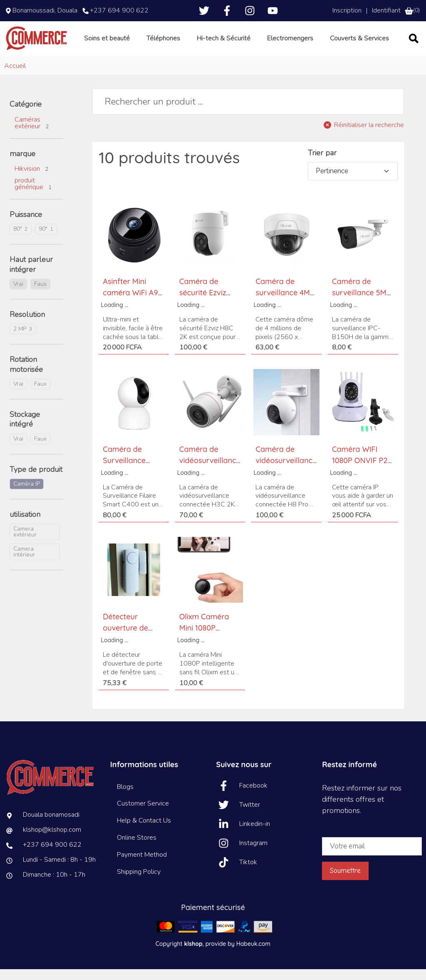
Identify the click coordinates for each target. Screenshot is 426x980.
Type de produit (36, 480)
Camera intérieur (24, 563)
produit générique (33, 195)
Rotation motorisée (26, 376)
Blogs (125, 798)
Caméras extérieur (32, 134)
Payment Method (142, 865)
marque (22, 165)
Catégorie (26, 116)
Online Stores (137, 849)
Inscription (347, 10)
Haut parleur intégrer (31, 276)
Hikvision (31, 180)
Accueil (15, 77)
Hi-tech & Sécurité (238, 44)
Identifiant (386, 10)
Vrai (18, 295)
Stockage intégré (25, 431)
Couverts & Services (369, 44)
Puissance (26, 226)
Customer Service (143, 815)
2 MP (23, 340)
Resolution (27, 326)
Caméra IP (27, 495)
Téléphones (180, 44)
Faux (40, 295)
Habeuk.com (254, 955)
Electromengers (302, 44)
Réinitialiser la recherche (369, 136)
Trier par (322, 164)
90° (46, 240)
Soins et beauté (126, 44)
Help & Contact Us (144, 832)
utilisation (25, 526)
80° (21, 240)
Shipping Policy (139, 883)
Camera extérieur (25, 543)
